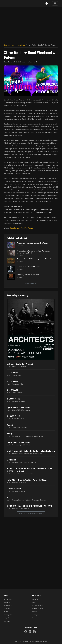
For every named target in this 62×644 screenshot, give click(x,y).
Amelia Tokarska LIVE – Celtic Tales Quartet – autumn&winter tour (31, 451)
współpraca (36, 615)
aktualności (8, 599)
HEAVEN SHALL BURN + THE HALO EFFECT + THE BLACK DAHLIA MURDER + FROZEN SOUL (29, 470)
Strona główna (9, 45)
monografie (8, 615)
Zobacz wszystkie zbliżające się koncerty (31, 513)
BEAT (9, 497)
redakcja (35, 599)
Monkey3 (10, 425)
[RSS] (35, 631)
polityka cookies (38, 609)
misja (34, 602)
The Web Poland (27, 228)
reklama (35, 612)
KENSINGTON (11, 460)
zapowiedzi (8, 606)
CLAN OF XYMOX (12, 373)
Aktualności (21, 45)
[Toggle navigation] (55, 3)
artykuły (7, 618)
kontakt (35, 618)
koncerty (7, 602)
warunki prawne (38, 606)
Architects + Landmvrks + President (20, 364)
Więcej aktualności (31, 283)
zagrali (6, 612)
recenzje (7, 609)
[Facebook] (26, 631)
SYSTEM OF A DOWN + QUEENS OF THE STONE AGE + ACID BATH (29, 506)
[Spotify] (30, 631)
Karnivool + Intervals (14, 488)
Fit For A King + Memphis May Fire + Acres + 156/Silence (27, 480)
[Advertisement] (31, 24)
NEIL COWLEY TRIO (13, 399)
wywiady (7, 621)
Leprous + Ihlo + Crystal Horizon (18, 407)
